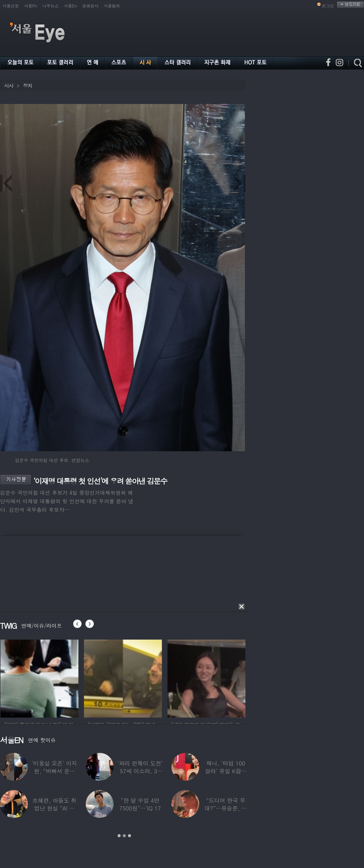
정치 (27, 86)
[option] (53, 677)
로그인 (328, 6)
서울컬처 (112, 6)
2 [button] (124, 836)
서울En (70, 6)
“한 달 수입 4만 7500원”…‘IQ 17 (140, 804)
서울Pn (31, 6)
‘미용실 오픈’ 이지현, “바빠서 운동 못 (55, 771)
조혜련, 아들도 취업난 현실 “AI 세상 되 (54, 808)
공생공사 (91, 6)
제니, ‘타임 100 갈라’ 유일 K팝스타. (226, 771)
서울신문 (11, 6)
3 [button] (129, 836)
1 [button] (119, 836)
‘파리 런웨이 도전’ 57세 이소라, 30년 (140, 771)
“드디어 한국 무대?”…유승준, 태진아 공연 (226, 808)
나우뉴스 (50, 6)
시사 (9, 86)
